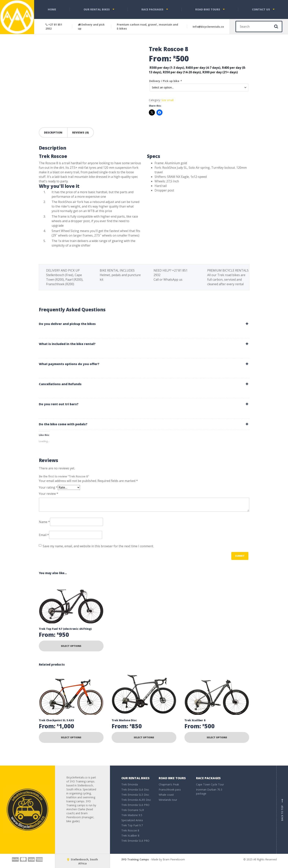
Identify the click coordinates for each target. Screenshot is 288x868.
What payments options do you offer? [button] (69, 364)
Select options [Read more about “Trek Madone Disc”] (144, 737)
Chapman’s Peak (169, 784)
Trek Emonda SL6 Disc (135, 790)
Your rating (48, 487)
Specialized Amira (132, 820)
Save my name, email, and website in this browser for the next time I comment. (98, 546)
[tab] (144, 324)
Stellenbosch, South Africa (82, 861)
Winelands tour (168, 800)
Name (44, 522)
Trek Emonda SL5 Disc (135, 795)
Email (44, 535)
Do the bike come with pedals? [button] (63, 424)
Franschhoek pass (170, 790)
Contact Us (261, 9)
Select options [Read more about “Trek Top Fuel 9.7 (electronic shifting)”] (71, 646)
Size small (167, 100)
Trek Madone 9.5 (132, 815)
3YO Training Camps (135, 859)
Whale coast (166, 795)
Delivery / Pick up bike (165, 81)
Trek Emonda (130, 784)
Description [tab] (53, 132)
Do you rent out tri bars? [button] (59, 404)
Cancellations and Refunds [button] (60, 384)
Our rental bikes (97, 9)
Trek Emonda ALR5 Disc (136, 800)
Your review (49, 494)
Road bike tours (208, 9)
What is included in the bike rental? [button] (67, 344)
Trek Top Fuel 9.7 (132, 825)
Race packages (152, 9)
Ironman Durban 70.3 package (209, 792)
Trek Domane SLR (133, 810)
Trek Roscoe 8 (130, 830)
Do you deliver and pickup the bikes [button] (67, 324)
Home (52, 9)
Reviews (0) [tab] (80, 132)
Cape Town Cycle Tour (210, 784)
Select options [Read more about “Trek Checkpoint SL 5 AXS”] (71, 737)
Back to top (282, 810)
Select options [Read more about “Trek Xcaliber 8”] (217, 737)
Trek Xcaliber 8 (130, 836)
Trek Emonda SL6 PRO (135, 805)
